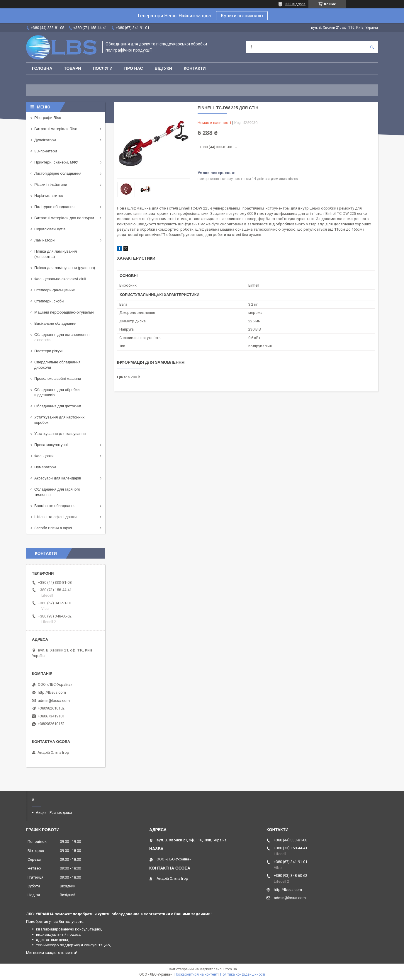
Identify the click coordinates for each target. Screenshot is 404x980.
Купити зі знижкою (242, 16)
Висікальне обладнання (55, 323)
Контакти (195, 68)
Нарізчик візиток (49, 196)
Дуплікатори (45, 140)
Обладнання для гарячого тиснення (57, 492)
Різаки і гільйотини (51, 184)
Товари (72, 68)
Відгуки (163, 68)
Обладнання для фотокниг (58, 406)
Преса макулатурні (51, 445)
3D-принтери (46, 151)
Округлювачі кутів (50, 229)
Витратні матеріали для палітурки (64, 218)
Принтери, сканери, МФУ (56, 162)
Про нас (134, 68)
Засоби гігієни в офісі (53, 528)
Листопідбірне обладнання (58, 173)
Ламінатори (44, 240)
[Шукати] (372, 47)
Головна (42, 68)
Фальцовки (44, 456)
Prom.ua (230, 969)
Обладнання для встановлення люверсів (62, 337)
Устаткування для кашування (60, 434)
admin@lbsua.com (54, 701)
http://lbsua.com (52, 692)
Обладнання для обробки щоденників (57, 392)
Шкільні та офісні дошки (55, 517)
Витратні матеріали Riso (56, 129)
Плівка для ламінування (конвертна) (56, 254)
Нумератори (45, 467)
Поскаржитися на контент (196, 974)
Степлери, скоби (49, 301)
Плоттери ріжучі (48, 351)
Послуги (102, 68)
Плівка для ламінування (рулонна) (65, 268)
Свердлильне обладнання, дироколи (58, 365)
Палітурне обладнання (54, 207)
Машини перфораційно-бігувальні (64, 312)
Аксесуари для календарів (58, 478)
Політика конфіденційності (243, 974)
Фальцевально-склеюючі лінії (60, 279)
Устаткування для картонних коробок (59, 420)
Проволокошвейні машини (58, 378)
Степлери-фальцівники (55, 290)
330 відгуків (295, 4)
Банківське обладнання (55, 506)
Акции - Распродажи (54, 813)
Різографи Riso (48, 118)
